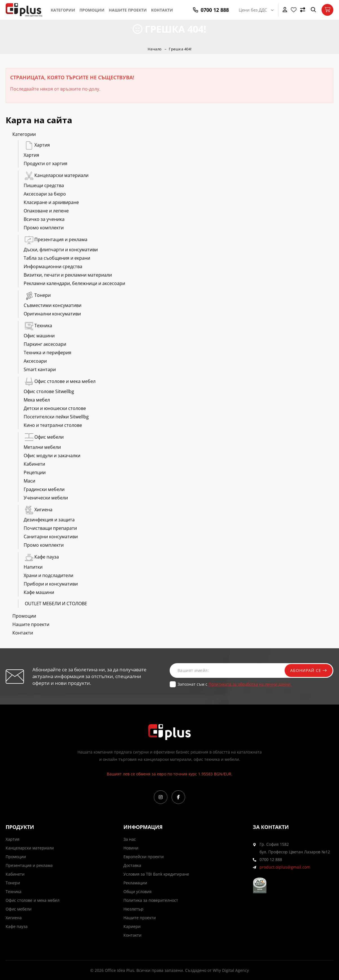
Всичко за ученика (44, 219)
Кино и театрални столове (53, 425)
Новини (131, 848)
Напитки (33, 567)
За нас (130, 839)
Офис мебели (44, 437)
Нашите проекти (128, 10)
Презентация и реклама (56, 239)
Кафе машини (39, 592)
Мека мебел (37, 400)
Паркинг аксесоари (45, 344)
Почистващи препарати (50, 528)
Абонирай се (309, 670)
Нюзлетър (133, 909)
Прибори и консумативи (51, 584)
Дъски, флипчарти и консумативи (61, 250)
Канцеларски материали (56, 175)
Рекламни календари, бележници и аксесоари (74, 283)
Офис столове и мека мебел (60, 381)
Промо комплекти (44, 228)
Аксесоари (35, 361)
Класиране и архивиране (51, 202)
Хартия (37, 145)
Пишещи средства (44, 185)
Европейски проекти (144, 857)
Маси (29, 481)
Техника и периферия (47, 353)
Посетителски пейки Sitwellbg (56, 417)
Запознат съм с (235, 684)
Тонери (37, 295)
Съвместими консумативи (53, 305)
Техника (38, 326)
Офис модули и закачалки (52, 456)
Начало (155, 49)
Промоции (92, 10)
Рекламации (135, 883)
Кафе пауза (41, 557)
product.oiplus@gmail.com (285, 867)
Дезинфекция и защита (49, 520)
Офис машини (39, 336)
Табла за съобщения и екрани (57, 258)
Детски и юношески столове (55, 408)
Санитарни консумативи (51, 537)
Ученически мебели (46, 498)
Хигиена (38, 510)
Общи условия (138, 892)
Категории (63, 10)
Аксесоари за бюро (45, 194)
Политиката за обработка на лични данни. (250, 684)
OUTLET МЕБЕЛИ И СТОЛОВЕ (55, 604)
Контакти (162, 10)
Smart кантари (40, 369)
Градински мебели (44, 489)
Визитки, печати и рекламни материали (68, 275)
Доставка (132, 865)
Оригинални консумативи (52, 314)
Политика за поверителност (151, 900)
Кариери (132, 926)
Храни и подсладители (48, 575)
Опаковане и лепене (46, 211)
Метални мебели (42, 447)
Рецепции (35, 472)
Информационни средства (53, 266)
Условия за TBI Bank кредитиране (156, 874)
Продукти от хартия (46, 163)
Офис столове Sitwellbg (49, 391)
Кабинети (34, 464)
